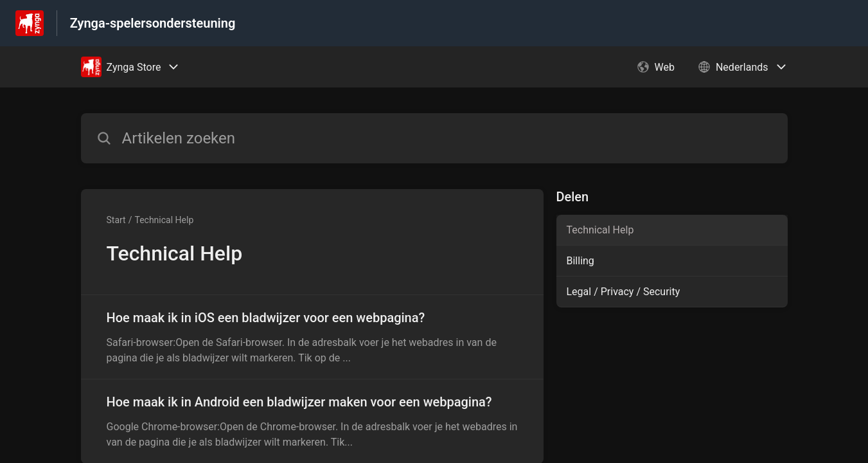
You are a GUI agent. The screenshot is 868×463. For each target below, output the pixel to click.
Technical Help (164, 220)
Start (116, 220)
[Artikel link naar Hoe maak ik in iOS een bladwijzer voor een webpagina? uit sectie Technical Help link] (312, 337)
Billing (580, 261)
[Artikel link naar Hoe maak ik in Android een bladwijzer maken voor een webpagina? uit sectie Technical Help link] (312, 421)
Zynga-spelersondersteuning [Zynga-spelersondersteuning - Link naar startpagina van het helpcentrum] (153, 23)
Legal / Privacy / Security (624, 292)
